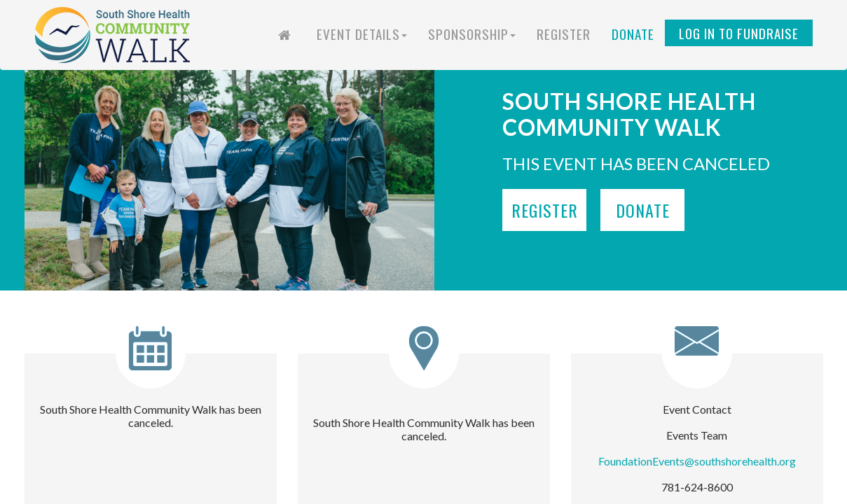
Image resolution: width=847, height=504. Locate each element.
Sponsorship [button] (472, 34)
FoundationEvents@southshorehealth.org (697, 461)
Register (564, 34)
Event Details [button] (362, 34)
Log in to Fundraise (739, 33)
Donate (633, 34)
